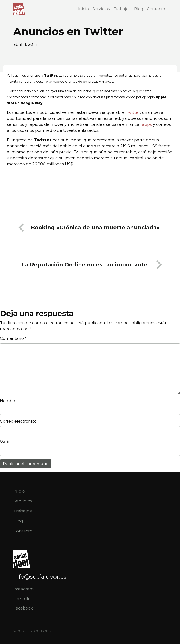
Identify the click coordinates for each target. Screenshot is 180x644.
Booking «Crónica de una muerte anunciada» (95, 227)
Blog (139, 9)
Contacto (156, 9)
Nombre (8, 401)
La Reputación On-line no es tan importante (85, 265)
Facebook (23, 608)
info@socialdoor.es (40, 577)
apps (147, 124)
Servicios (101, 9)
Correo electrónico (18, 421)
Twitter (132, 112)
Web (5, 442)
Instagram (24, 589)
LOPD (46, 631)
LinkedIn (22, 599)
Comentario (13, 338)
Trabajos (122, 9)
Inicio (83, 9)
